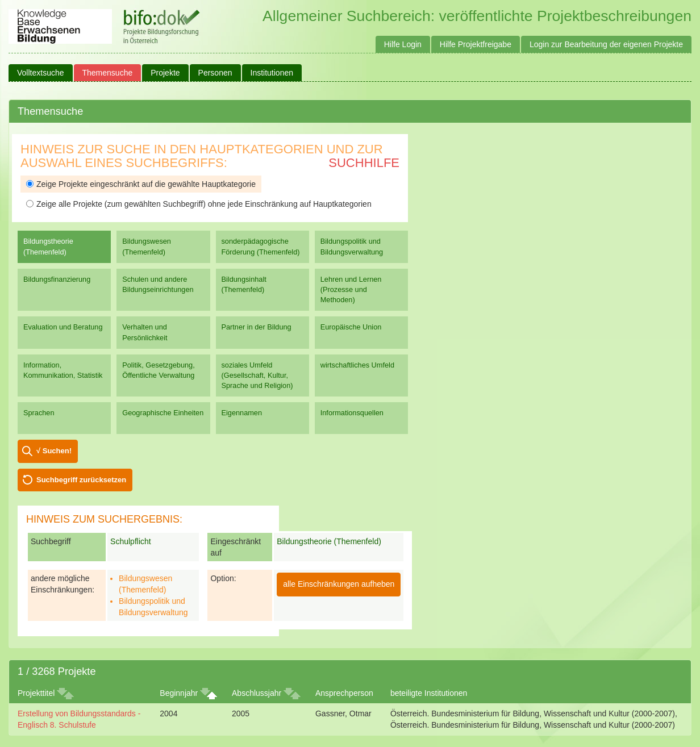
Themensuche (108, 73)
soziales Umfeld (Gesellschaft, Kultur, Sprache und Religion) (257, 375)
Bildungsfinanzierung (57, 279)
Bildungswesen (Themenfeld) (147, 246)
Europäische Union (351, 327)
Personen (215, 73)
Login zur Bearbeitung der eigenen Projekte (606, 44)
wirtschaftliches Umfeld (357, 365)
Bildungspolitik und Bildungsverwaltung (352, 246)
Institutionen (272, 73)
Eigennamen (242, 413)
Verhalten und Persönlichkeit (145, 332)
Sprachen (39, 413)
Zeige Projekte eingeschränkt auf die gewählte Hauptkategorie (141, 184)
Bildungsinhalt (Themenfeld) (244, 284)
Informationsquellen (352, 413)
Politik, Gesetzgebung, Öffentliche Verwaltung (158, 370)
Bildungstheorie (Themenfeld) (48, 246)
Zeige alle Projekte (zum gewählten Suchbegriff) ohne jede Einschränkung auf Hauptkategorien (199, 204)
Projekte (165, 73)
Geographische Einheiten (163, 413)
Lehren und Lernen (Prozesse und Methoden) (351, 289)
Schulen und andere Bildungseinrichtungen (158, 284)
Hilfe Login (403, 44)
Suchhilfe (364, 163)
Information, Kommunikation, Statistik (63, 370)
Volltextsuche (41, 73)
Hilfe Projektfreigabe (476, 44)
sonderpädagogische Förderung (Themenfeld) (261, 246)
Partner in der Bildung (257, 327)
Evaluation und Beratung (63, 327)
